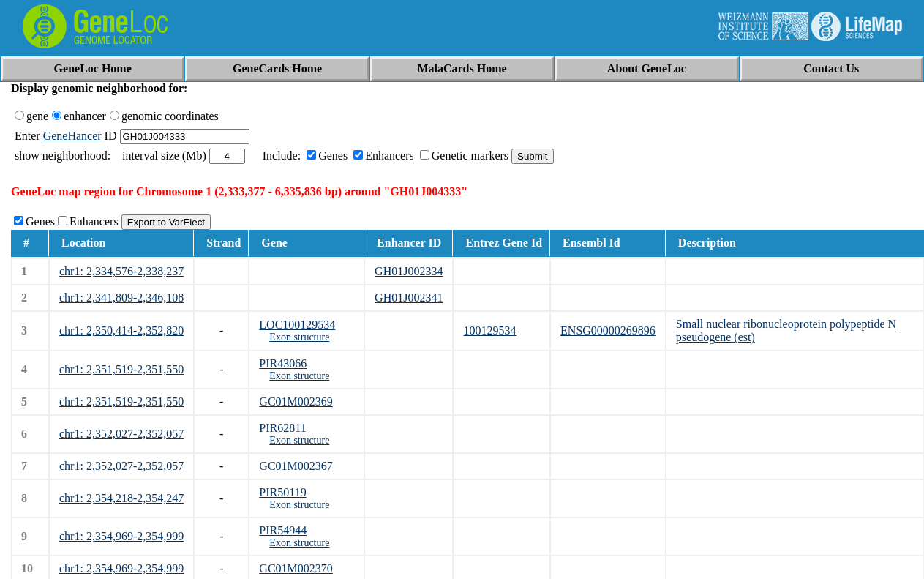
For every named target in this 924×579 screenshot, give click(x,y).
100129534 (489, 330)
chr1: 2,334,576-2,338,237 (121, 271)
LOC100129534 (297, 325)
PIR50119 (282, 492)
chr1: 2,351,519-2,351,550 (121, 369)
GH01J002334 (409, 271)
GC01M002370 (296, 568)
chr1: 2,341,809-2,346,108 (121, 298)
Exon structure (299, 337)
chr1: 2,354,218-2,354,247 (121, 498)
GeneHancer (72, 136)
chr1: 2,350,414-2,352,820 (121, 330)
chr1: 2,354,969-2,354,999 (121, 536)
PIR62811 (282, 428)
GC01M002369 (296, 401)
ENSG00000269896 (608, 330)
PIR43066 (283, 363)
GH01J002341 (409, 298)
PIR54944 (283, 530)
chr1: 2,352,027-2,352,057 (121, 434)
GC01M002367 (296, 466)
